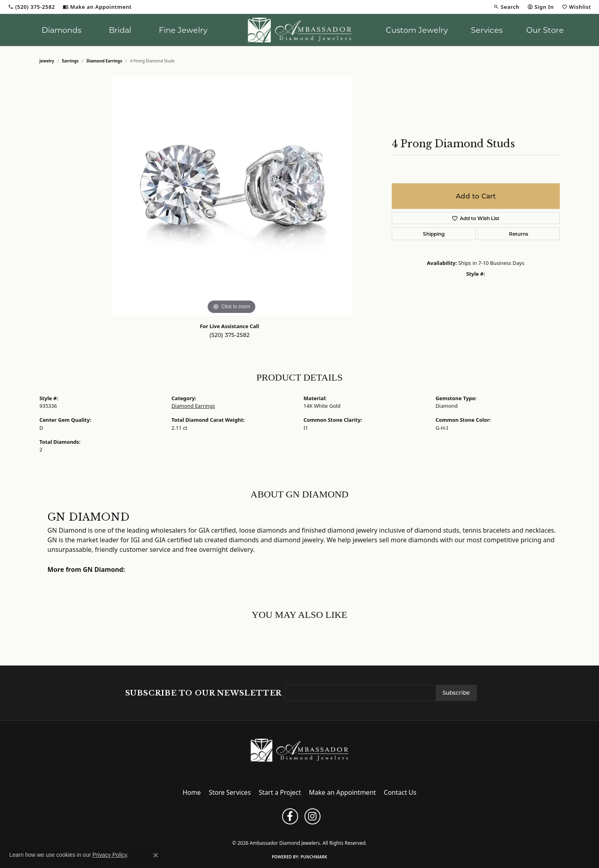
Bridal (120, 30)
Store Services (230, 792)
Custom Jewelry (417, 30)
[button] (506, 7)
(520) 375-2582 (229, 335)
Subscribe (456, 693)
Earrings (70, 61)
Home (192, 792)
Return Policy (231, 830)
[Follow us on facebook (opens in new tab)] (290, 816)
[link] (31, 7)
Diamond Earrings (104, 61)
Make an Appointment (342, 792)
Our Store (545, 30)
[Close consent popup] (156, 855)
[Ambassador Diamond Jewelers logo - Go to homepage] (299, 30)
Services (487, 30)
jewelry (47, 61)
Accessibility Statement (358, 830)
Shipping (434, 234)
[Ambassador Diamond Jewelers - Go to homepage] (299, 750)
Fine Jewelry (183, 30)
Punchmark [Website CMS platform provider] (314, 857)
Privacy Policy (266, 830)
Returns (519, 234)
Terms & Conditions (307, 830)
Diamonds (61, 30)
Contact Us (400, 792)
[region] (232, 196)
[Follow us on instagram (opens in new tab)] (313, 816)
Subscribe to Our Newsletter (204, 693)
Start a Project (280, 792)
